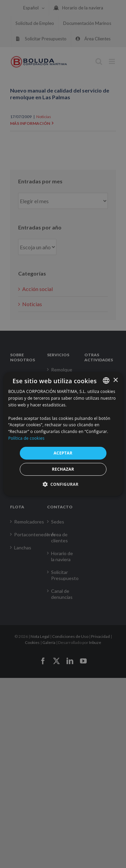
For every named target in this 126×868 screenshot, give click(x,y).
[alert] (63, 434)
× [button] (115, 380)
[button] (63, 484)
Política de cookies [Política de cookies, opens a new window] (26, 438)
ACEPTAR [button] (63, 453)
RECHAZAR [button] (63, 469)
